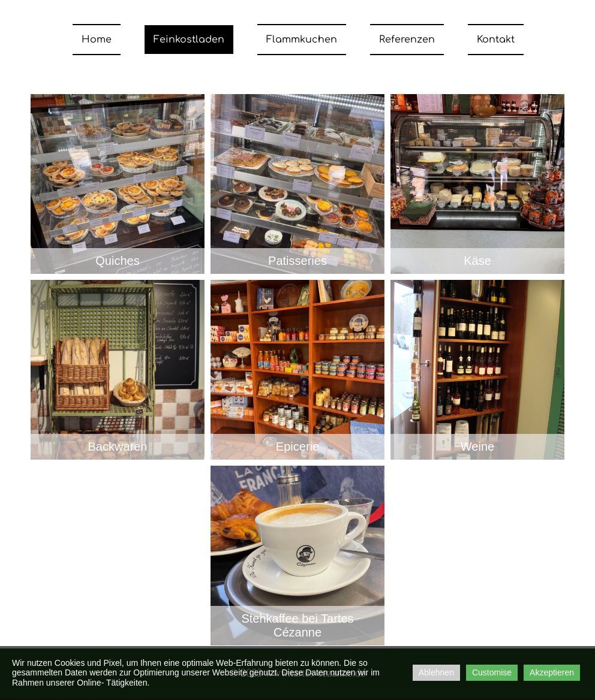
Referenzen (407, 40)
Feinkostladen (189, 40)
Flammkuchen (302, 40)
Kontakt (496, 40)
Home (97, 40)
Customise (492, 672)
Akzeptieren (552, 672)
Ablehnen (436, 672)
